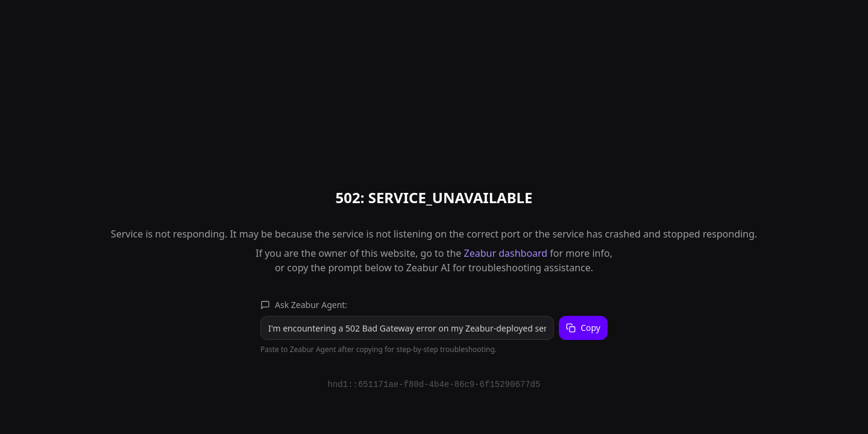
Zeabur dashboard (506, 253)
